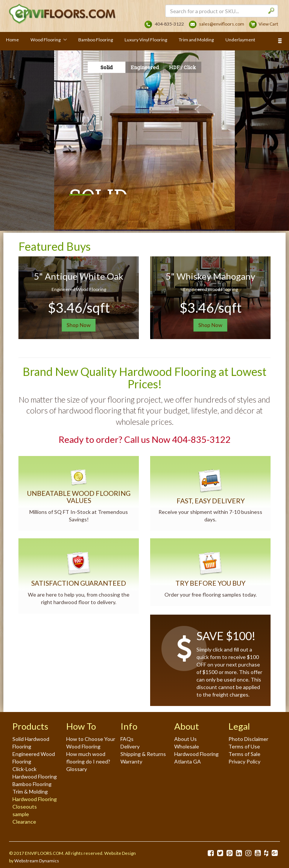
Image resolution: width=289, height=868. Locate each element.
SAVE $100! (226, 636)
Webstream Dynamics (37, 861)
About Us (186, 739)
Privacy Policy (244, 761)
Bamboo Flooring (32, 784)
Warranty (131, 761)
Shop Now (79, 325)
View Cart (268, 24)
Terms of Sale (244, 754)
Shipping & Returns (143, 754)
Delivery (130, 746)
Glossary (77, 769)
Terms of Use (244, 746)
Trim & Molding (30, 792)
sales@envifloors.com (222, 24)
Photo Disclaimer (248, 739)
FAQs (127, 739)
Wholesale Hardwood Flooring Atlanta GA (196, 754)
